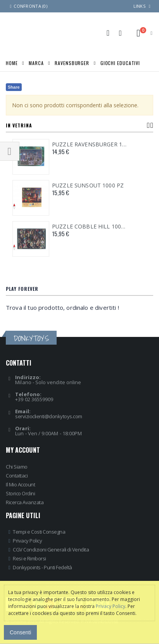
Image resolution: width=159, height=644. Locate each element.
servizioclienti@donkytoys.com (49, 416)
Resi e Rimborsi (29, 558)
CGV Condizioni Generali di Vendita (51, 550)
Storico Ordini (20, 493)
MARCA (36, 63)
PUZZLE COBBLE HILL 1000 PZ (89, 227)
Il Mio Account (20, 484)
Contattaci (17, 476)
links (139, 6)
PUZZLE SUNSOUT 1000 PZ (88, 185)
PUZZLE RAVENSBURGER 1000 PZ (89, 144)
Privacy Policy (27, 541)
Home (12, 63)
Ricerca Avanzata (25, 502)
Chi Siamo (17, 467)
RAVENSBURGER (72, 63)
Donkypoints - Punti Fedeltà (42, 567)
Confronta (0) (28, 6)
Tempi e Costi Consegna (39, 532)
